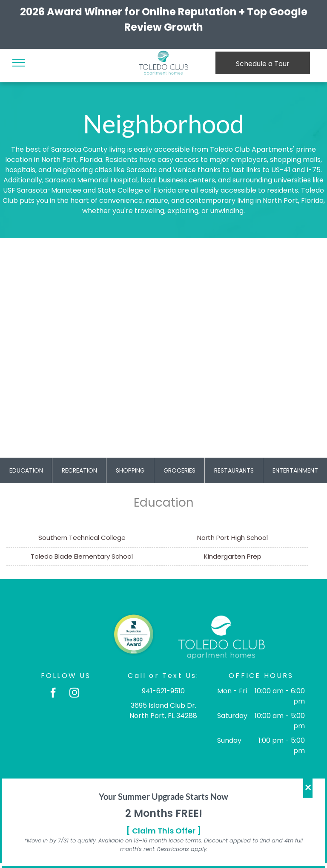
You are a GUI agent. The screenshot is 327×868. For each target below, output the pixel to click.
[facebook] (53, 694)
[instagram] (74, 694)
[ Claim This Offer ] (164, 831)
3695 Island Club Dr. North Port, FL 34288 (163, 711)
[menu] (19, 63)
